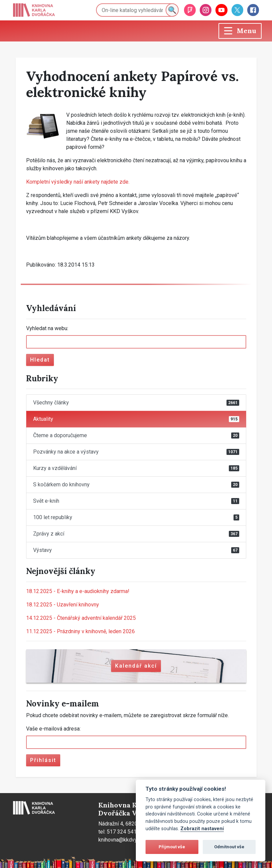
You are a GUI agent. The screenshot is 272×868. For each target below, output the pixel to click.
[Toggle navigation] (240, 31)
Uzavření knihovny (63, 605)
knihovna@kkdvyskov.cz (127, 840)
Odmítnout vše (229, 847)
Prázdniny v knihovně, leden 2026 (80, 631)
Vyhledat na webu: (47, 328)
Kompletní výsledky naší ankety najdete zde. (78, 182)
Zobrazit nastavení (202, 829)
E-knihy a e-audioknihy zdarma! (78, 591)
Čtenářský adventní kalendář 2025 (81, 618)
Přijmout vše (172, 847)
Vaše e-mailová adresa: (53, 729)
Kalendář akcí (136, 666)
